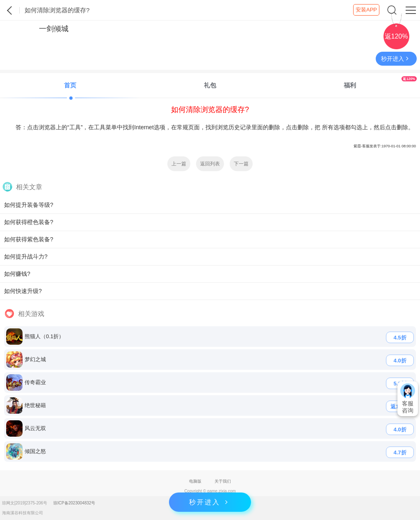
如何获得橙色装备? (29, 222)
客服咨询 (408, 399)
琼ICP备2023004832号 (74, 503)
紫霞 (10, 10)
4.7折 (400, 452)
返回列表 (210, 164)
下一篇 (241, 164)
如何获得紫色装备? (29, 239)
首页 (70, 85)
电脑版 (195, 481)
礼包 (210, 85)
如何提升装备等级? (29, 205)
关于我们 (223, 481)
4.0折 (400, 361)
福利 (380, 82)
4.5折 (400, 338)
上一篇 (179, 164)
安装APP (366, 10)
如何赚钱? (17, 274)
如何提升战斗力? (26, 257)
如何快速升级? (23, 291)
